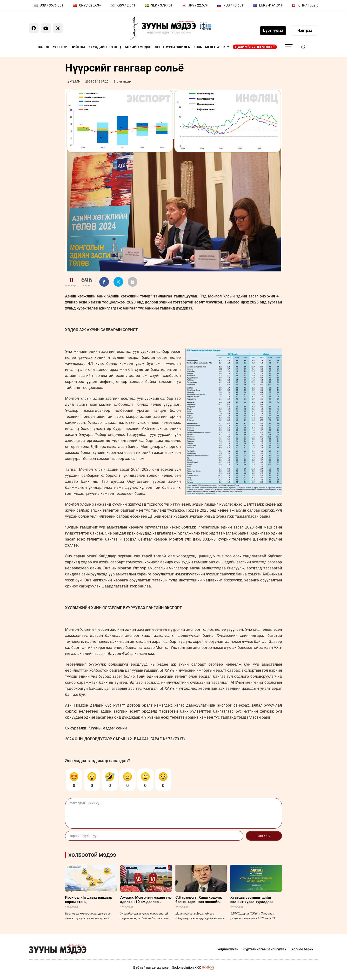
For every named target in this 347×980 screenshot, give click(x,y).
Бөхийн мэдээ (138, 47)
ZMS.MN (74, 81)
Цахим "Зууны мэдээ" (255, 47)
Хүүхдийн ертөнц (105, 47)
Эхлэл (43, 47)
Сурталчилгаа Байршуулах (265, 949)
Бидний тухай (227, 949)
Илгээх (264, 836)
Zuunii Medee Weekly (211, 47)
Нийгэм (78, 47)
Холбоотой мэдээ (92, 855)
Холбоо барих (302, 949)
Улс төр (60, 47)
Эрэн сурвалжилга (172, 47)
